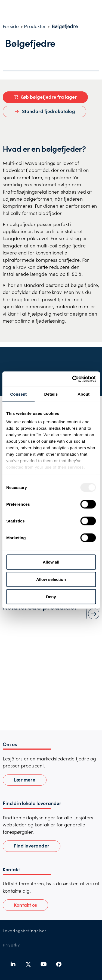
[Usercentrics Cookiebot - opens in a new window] (73, 379)
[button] (25, 905)
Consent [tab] (18, 394)
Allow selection (51, 579)
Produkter (35, 26)
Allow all (51, 562)
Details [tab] (51, 394)
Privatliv (11, 945)
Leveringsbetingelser (25, 931)
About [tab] (84, 394)
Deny (51, 596)
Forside (11, 26)
